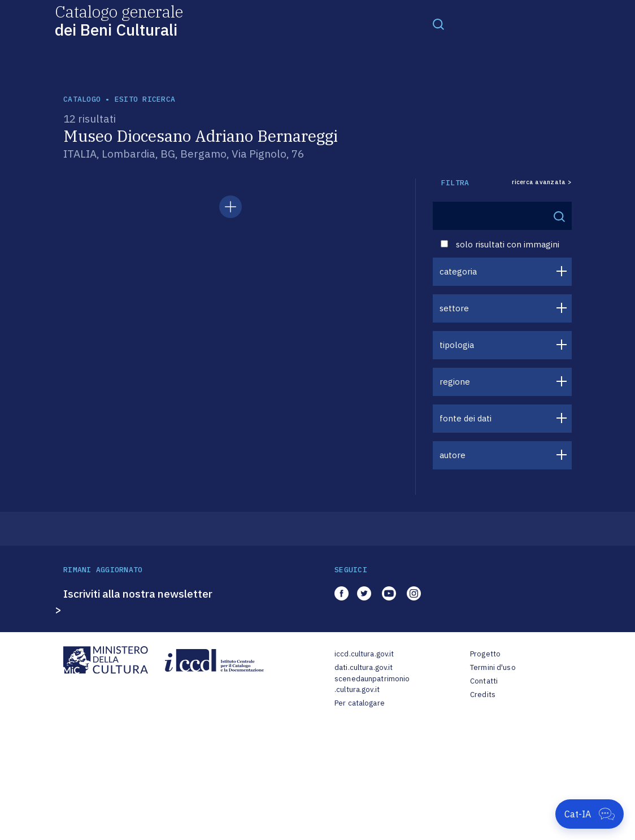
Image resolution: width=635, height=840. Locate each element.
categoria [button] (458, 271)
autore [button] (453, 455)
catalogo (82, 99)
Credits (483, 695)
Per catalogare (360, 703)
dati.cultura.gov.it (364, 667)
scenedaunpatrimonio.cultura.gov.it (372, 684)
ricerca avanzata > (542, 182)
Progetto (485, 654)
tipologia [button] (457, 345)
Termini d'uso (493, 667)
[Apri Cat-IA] (590, 814)
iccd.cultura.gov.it (364, 654)
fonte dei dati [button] (466, 418)
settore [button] (454, 308)
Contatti (484, 681)
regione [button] (455, 382)
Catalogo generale (119, 20)
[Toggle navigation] (438, 24)
